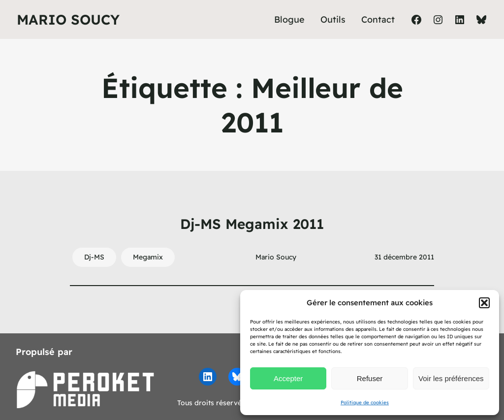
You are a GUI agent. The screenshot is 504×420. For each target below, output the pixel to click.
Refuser (370, 378)
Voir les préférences (451, 378)
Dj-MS (94, 257)
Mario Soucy (68, 19)
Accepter (288, 378)
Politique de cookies (365, 403)
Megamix (148, 257)
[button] (484, 303)
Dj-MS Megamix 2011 (252, 224)
